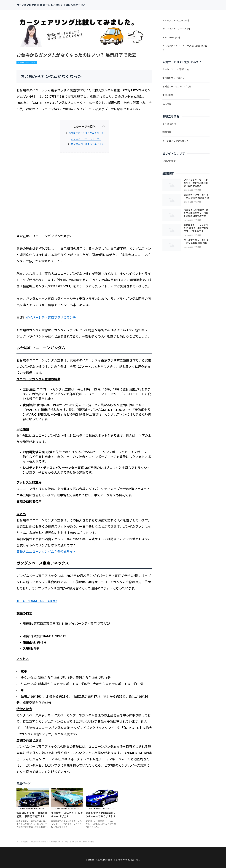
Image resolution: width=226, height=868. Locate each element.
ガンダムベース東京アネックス (87, 144)
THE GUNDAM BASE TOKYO (37, 601)
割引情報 (198, 190)
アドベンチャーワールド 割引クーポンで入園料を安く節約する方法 (196, 183)
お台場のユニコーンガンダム (86, 139)
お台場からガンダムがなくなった (86, 133)
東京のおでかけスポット (27, 62)
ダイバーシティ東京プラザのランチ (51, 318)
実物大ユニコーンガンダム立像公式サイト (46, 552)
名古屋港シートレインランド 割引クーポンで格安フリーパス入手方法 (196, 228)
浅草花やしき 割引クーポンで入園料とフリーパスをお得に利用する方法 (196, 213)
